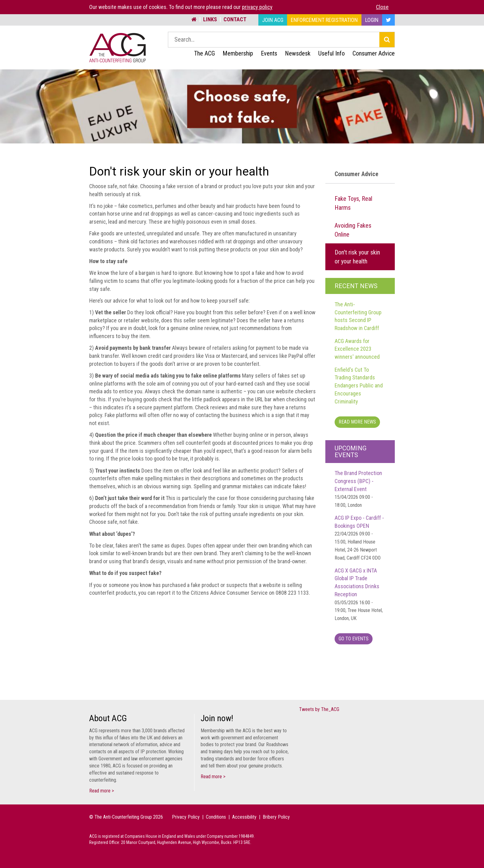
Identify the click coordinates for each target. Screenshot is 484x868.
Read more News (357, 422)
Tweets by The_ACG (319, 709)
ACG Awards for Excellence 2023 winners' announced (357, 349)
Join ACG (273, 20)
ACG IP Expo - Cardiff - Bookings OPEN (359, 538)
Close (382, 7)
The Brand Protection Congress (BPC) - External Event (358, 489)
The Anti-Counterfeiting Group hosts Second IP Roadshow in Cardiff (358, 316)
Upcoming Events (350, 452)
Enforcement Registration (324, 20)
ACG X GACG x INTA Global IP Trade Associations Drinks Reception (359, 594)
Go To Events (354, 639)
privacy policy (257, 7)
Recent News (356, 286)
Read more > (102, 791)
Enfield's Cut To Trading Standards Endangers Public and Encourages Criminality (359, 386)
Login (372, 20)
